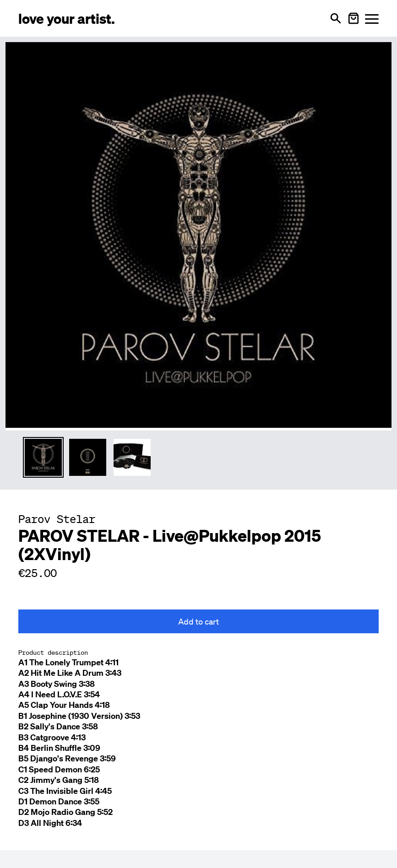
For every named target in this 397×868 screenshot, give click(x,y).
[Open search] (336, 18)
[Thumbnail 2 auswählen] (88, 457)
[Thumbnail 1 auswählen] (43, 457)
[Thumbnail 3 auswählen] (132, 457)
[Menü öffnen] (372, 19)
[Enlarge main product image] (198, 235)
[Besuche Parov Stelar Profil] (57, 519)
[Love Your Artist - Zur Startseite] (67, 18)
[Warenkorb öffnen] (353, 18)
